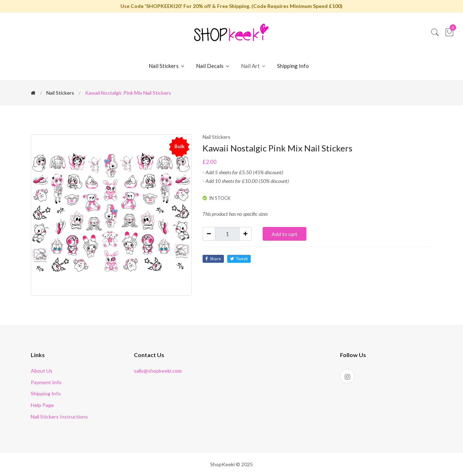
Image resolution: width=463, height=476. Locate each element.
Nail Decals (213, 66)
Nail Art (254, 66)
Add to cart (284, 234)
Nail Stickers (167, 66)
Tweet (239, 259)
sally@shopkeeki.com (158, 371)
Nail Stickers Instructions (59, 417)
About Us (42, 371)
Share (213, 259)
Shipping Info (293, 66)
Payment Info (46, 382)
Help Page (42, 405)
